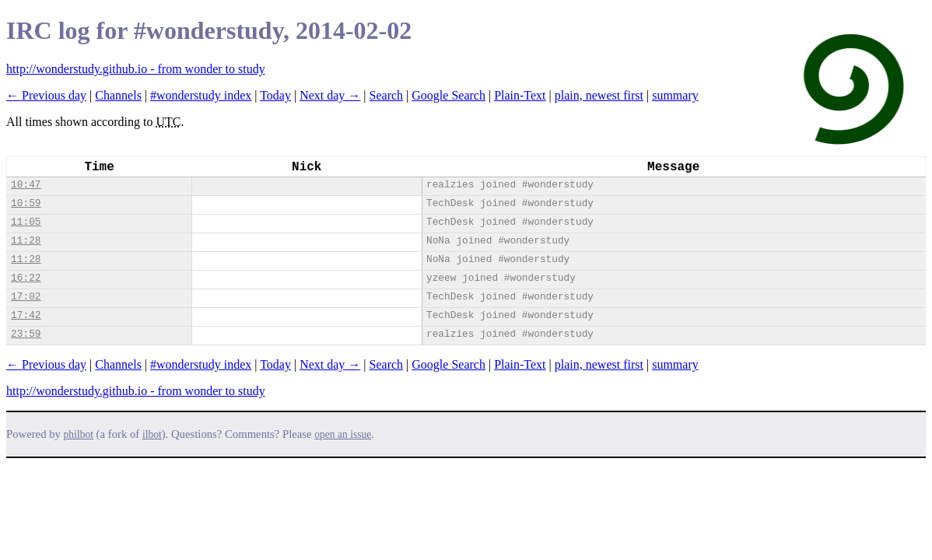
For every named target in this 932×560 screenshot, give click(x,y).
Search (387, 95)
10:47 (26, 185)
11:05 (26, 222)
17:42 (26, 315)
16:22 (26, 278)
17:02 (26, 297)
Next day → (330, 95)
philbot (79, 434)
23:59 (26, 334)
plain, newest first (599, 95)
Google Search (448, 95)
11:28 (26, 241)
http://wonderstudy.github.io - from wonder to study (136, 69)
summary (675, 95)
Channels (118, 95)
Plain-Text (520, 95)
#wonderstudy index (201, 95)
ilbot (152, 434)
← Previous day (46, 95)
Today (275, 95)
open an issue (343, 434)
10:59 (26, 203)
